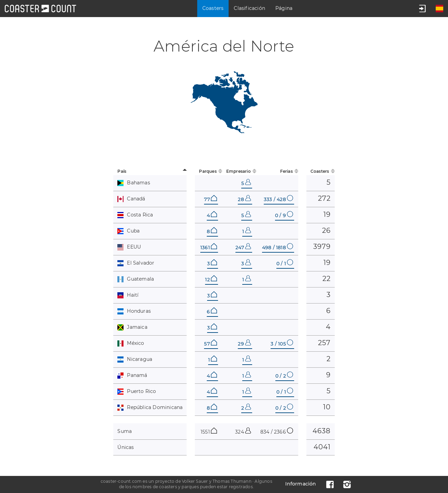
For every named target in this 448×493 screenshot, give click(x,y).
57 (210, 344)
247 (243, 248)
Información (301, 484)
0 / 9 (284, 215)
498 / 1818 (278, 248)
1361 (209, 248)
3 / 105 (282, 344)
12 (211, 280)
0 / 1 (285, 264)
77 (210, 199)
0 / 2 (284, 376)
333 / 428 (278, 199)
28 (244, 199)
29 (244, 344)
